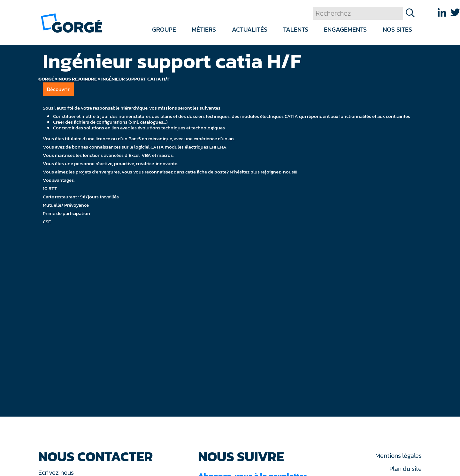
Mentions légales (398, 456)
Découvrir (58, 89)
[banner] (71, 23)
